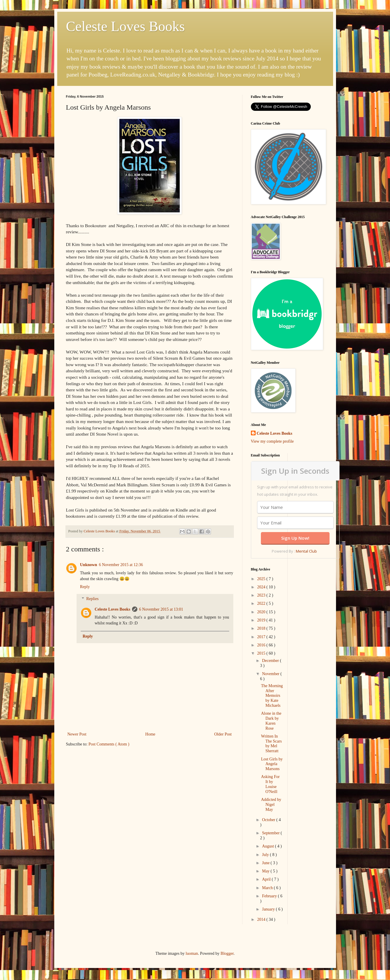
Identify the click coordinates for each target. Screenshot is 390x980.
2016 (262, 645)
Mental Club (306, 551)
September (271, 833)
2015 (262, 653)
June (266, 863)
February (270, 896)
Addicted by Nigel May (271, 805)
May (266, 871)
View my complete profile (272, 441)
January (269, 909)
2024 (262, 587)
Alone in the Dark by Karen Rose (271, 721)
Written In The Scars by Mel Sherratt (271, 744)
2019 (262, 620)
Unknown (89, 565)
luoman (192, 953)
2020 (262, 612)
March (268, 888)
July (266, 855)
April (267, 879)
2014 (262, 919)
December (271, 661)
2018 (262, 628)
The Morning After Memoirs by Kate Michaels (272, 696)
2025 (262, 579)
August (269, 846)
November (271, 674)
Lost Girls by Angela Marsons (272, 764)
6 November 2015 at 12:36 (121, 565)
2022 (262, 603)
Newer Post (77, 734)
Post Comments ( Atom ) (109, 744)
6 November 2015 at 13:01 (161, 609)
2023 (262, 595)
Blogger (227, 953)
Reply (85, 587)
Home (150, 734)
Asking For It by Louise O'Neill (270, 784)
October (269, 820)
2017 (262, 637)
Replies (92, 599)
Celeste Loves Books (125, 26)
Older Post (223, 734)
